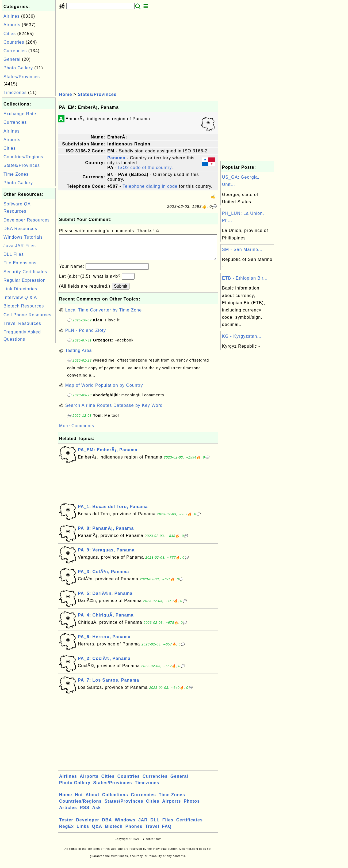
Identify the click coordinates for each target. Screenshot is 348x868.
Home (66, 94)
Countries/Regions (23, 157)
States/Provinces (22, 77)
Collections (115, 800)
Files (168, 825)
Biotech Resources (24, 306)
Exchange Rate (20, 114)
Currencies (15, 51)
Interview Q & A (20, 297)
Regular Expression (25, 280)
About (92, 800)
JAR (143, 825)
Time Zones (16, 174)
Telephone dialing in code (150, 186)
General (12, 59)
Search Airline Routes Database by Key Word (114, 411)
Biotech (114, 832)
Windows (125, 825)
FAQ (167, 832)
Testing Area (78, 356)
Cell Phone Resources (27, 315)
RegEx (66, 832)
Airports (12, 25)
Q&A (97, 832)
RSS (85, 813)
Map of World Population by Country (104, 391)
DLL (155, 825)
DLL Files (14, 254)
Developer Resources (27, 220)
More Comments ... (80, 431)
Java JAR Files (20, 246)
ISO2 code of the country (145, 168)
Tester (66, 825)
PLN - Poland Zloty (86, 336)
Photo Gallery (18, 68)
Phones (134, 832)
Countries (14, 42)
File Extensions (20, 263)
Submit (121, 292)
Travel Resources (22, 323)
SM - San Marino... (242, 249)
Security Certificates (25, 272)
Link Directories (20, 289)
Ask (97, 813)
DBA (107, 825)
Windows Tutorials (23, 237)
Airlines (12, 16)
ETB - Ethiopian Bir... (245, 278)
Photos (192, 807)
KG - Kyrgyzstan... (242, 336)
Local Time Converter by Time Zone (104, 315)
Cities (10, 34)
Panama (116, 158)
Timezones (15, 93)
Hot (79, 800)
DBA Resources (20, 229)
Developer (87, 825)
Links (83, 832)
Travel (152, 832)
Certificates (190, 825)
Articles (68, 813)
